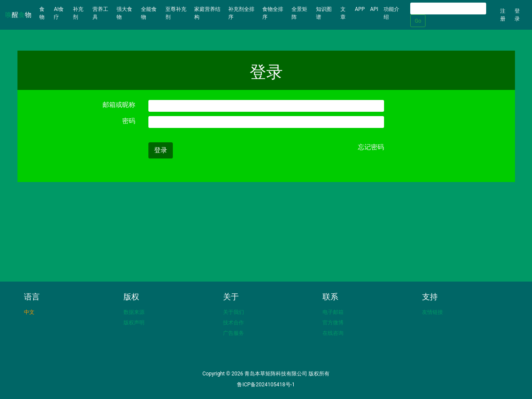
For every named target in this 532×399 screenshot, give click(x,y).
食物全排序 (273, 13)
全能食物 (149, 13)
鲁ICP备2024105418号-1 (266, 385)
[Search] (448, 9)
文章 (343, 13)
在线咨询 (333, 333)
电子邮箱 (333, 312)
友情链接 (432, 312)
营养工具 (100, 13)
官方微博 (333, 323)
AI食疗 (59, 13)
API (374, 9)
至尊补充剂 (176, 13)
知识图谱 (324, 13)
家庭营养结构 (207, 13)
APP (360, 9)
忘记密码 (371, 147)
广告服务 (233, 333)
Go (418, 21)
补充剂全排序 (241, 13)
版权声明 (134, 323)
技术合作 (233, 323)
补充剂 (78, 13)
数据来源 (134, 312)
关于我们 (233, 312)
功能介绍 (391, 13)
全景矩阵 (299, 13)
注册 (503, 15)
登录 (517, 15)
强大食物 (124, 13)
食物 (45, 13)
